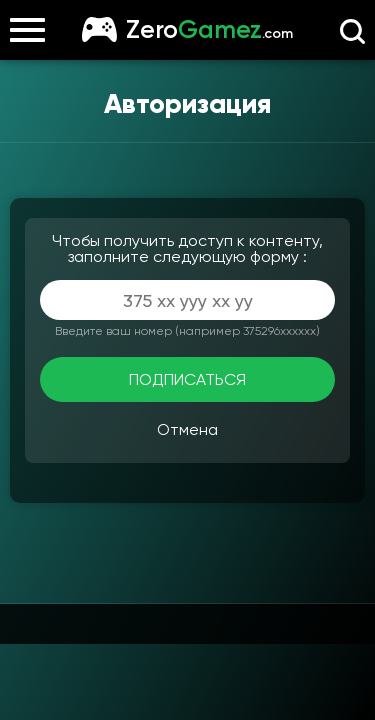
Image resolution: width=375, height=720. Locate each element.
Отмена (187, 429)
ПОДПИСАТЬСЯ (187, 379)
